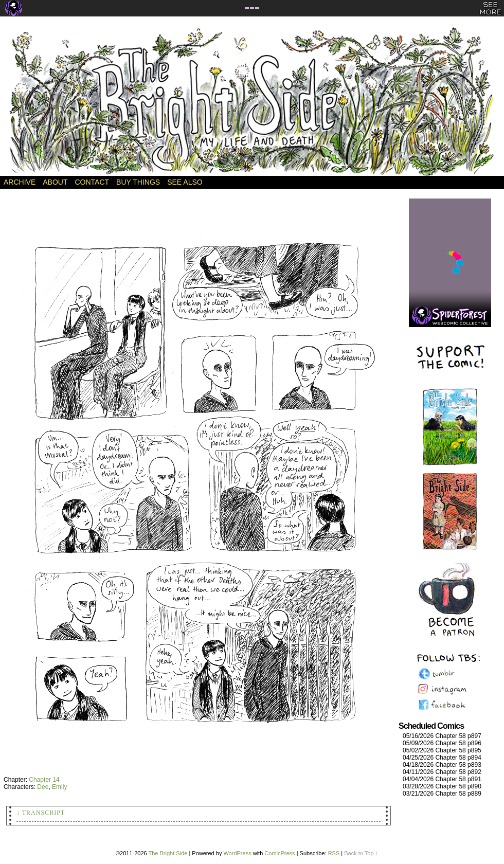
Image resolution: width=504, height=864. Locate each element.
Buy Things (138, 182)
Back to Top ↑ (361, 853)
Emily (59, 787)
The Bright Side (252, 101)
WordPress (237, 853)
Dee (43, 787)
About (55, 182)
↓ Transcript (41, 813)
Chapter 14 (44, 780)
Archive (20, 182)
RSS (334, 853)
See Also (185, 182)
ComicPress (280, 853)
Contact (92, 182)
